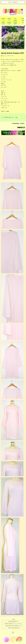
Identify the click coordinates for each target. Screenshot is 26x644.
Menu (14, 619)
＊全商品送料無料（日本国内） (18, 123)
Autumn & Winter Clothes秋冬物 (3, 22)
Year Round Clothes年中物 (15, 21)
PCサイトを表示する (13, 2)
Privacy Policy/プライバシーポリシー (14, 623)
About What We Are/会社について (14, 626)
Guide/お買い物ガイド (14, 621)
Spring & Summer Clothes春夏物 (9, 22)
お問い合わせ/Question (14, 628)
